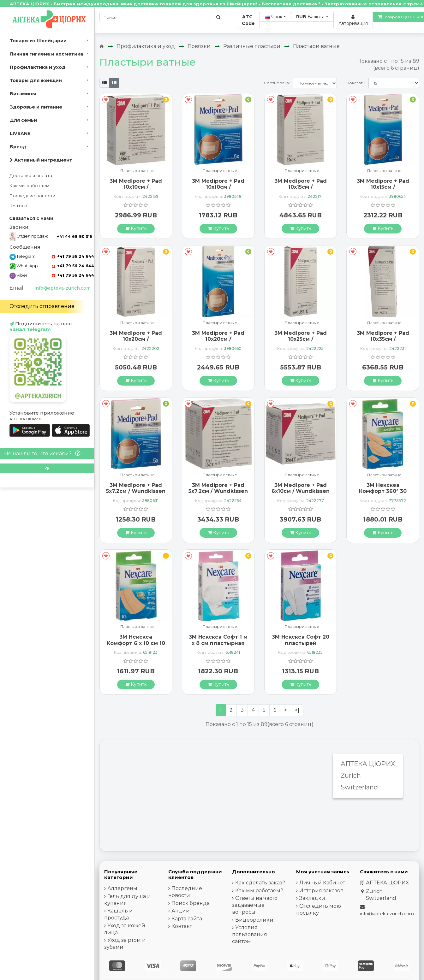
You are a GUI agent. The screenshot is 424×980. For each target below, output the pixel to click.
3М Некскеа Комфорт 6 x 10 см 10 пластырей (136, 643)
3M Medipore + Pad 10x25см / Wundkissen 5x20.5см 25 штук (300, 342)
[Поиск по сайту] (218, 17)
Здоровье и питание (36, 107)
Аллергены (122, 888)
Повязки (199, 46)
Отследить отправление (42, 306)
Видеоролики (254, 920)
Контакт (19, 206)
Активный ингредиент (41, 160)
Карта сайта (187, 919)
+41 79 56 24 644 (73, 256)
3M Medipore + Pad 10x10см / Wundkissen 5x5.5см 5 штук (218, 190)
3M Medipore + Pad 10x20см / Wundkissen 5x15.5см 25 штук (136, 342)
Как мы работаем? (259, 891)
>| (297, 710)
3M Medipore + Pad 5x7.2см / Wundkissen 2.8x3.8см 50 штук (218, 491)
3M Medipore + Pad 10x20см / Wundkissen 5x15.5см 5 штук (218, 342)
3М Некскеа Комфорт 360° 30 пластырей (383, 491)
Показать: (356, 83)
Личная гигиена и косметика (46, 54)
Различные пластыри (252, 46)
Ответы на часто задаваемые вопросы (255, 905)
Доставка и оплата (31, 176)
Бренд (18, 147)
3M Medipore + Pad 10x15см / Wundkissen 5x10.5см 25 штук (301, 190)
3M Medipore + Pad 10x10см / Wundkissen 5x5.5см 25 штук (136, 190)
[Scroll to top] (47, 468)
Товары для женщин (36, 80)
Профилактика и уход (38, 67)
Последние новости (33, 196)
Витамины (23, 94)
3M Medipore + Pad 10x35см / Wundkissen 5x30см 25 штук (383, 342)
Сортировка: (277, 83)
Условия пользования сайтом (250, 934)
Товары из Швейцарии (38, 41)
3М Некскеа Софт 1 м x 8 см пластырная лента (218, 643)
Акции (181, 911)
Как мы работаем (30, 186)
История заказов (321, 891)
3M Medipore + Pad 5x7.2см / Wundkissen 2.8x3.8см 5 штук (136, 491)
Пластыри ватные (316, 46)
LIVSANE (20, 133)
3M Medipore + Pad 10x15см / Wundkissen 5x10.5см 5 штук (383, 190)
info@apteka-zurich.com (63, 288)
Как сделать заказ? (260, 883)
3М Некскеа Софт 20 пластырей (301, 640)
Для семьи (23, 120)
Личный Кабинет (322, 883)
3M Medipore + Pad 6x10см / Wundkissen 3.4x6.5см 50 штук (301, 491)
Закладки (312, 898)
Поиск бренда (191, 903)
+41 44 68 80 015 (74, 236)
